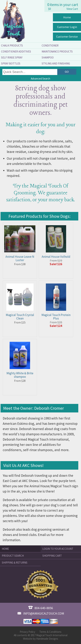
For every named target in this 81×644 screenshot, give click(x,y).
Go (67, 72)
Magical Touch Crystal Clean (20, 317)
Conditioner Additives (16, 51)
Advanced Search (40, 79)
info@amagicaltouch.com (41, 613)
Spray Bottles (11, 63)
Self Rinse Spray (12, 57)
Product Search (13, 556)
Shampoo (48, 57)
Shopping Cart (52, 556)
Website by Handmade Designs (41, 639)
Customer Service (67, 37)
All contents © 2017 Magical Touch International (41, 635)
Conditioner (50, 45)
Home (67, 17)
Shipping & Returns (15, 563)
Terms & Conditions (50, 632)
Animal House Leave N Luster (20, 258)
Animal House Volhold (56, 257)
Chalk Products (12, 45)
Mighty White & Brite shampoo (20, 375)
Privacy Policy (27, 632)
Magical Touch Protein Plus (56, 317)
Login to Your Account (58, 549)
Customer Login (67, 27)
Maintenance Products (57, 51)
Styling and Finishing (56, 63)
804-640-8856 (41, 608)
